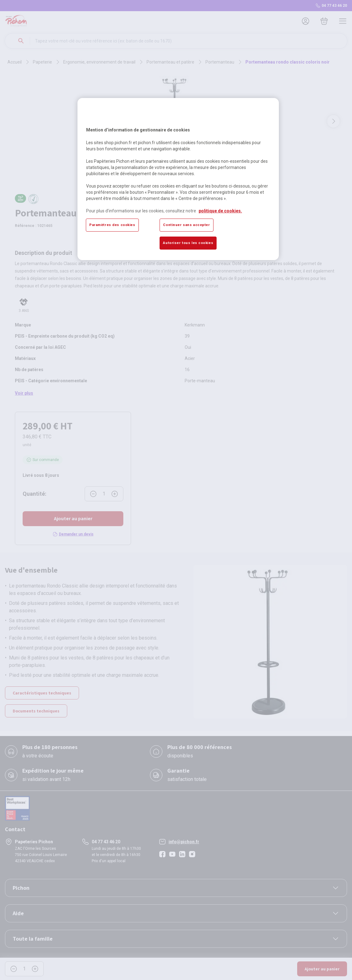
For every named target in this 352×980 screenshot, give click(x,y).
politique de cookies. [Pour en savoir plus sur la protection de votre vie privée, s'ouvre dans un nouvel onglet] (220, 211)
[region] (178, 179)
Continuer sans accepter (186, 225)
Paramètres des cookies (112, 225)
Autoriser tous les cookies (188, 243)
